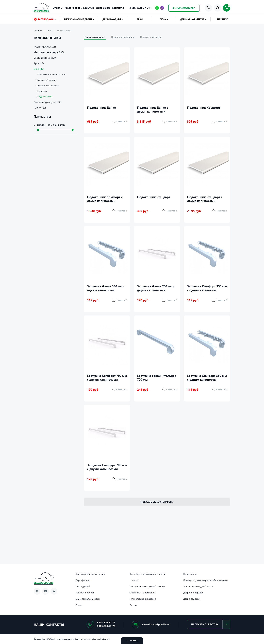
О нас (79, 605)
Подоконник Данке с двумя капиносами (153, 109)
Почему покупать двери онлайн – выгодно (205, 580)
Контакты (118, 8)
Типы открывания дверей (143, 599)
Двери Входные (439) (45, 58)
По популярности (95, 37)
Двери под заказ (192, 599)
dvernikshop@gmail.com (156, 624)
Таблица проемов (85, 593)
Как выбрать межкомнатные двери (147, 574)
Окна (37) (39, 69)
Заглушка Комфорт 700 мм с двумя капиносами (107, 377)
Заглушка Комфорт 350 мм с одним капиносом (207, 288)
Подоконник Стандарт (154, 197)
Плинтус (222, 19)
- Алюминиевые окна (46, 85)
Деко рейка (103, 8)
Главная (38, 30)
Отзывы (58, 8)
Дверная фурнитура (192, 19)
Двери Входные (112, 19)
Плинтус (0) (40, 108)
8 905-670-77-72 (106, 626)
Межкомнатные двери (78, 19)
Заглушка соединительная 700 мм (157, 377)
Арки (140, 19)
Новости (134, 580)
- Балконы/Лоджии (45, 80)
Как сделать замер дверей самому (147, 586)
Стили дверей (83, 586)
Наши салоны (190, 574)
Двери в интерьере (193, 593)
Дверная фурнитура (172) (47, 102)
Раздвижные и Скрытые (79, 8)
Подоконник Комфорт (204, 108)
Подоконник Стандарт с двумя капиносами (205, 199)
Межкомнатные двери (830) (49, 52)
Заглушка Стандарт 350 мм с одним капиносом (207, 377)
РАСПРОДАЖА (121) (45, 47)
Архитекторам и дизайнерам (198, 586)
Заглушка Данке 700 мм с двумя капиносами (156, 288)
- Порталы (40, 91)
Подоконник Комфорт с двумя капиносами (105, 199)
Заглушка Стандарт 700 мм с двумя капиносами (107, 467)
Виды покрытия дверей (88, 599)
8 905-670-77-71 (140, 8)
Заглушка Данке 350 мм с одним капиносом (106, 288)
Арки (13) (39, 63)
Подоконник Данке (101, 108)
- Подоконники (43, 96)
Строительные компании (142, 593)
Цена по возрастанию (123, 37)
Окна (163, 19)
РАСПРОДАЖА (44, 19)
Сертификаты (82, 580)
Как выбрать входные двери (90, 574)
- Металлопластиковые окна (50, 74)
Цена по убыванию (151, 37)
